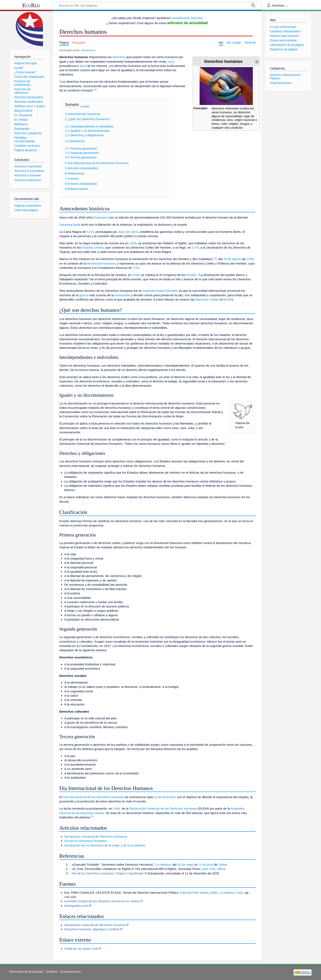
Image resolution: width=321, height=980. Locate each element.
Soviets (191, 275)
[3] (92, 816)
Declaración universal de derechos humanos (95, 925)
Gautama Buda (70, 225)
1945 (229, 299)
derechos (119, 57)
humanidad (123, 295)
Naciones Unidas (207, 299)
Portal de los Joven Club (81, 949)
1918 (136, 275)
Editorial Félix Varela (194, 893)
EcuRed (31, 5)
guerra (84, 295)
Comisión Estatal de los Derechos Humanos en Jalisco (102, 901)
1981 (220, 869)
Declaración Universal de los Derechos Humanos (163, 808)
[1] (96, 89)
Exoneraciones (70, 972)
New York (209, 869)
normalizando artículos (187, 18)
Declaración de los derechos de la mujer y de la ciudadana (105, 845)
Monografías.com (76, 906)
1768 (250, 259)
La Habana (163, 865)
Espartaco (101, 217)
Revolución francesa (101, 263)
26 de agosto (232, 259)
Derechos (88, 50)
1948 (116, 808)
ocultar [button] (85, 106)
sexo (83, 66)
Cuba (240, 893)
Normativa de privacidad (26, 972)
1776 (195, 247)
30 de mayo (186, 865)
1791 (136, 268)
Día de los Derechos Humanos (85, 841)
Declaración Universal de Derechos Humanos (96, 836)
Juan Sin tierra (128, 232)
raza (171, 61)
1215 (90, 232)
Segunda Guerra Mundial (160, 291)
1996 (222, 865)
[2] (215, 258)
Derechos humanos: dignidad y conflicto (92, 929)
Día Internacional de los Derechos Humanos (94, 797)
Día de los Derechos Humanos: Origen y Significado (108, 873)
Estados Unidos (93, 247)
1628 (133, 243)
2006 (214, 893)
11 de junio (205, 865)
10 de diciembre (165, 797)
